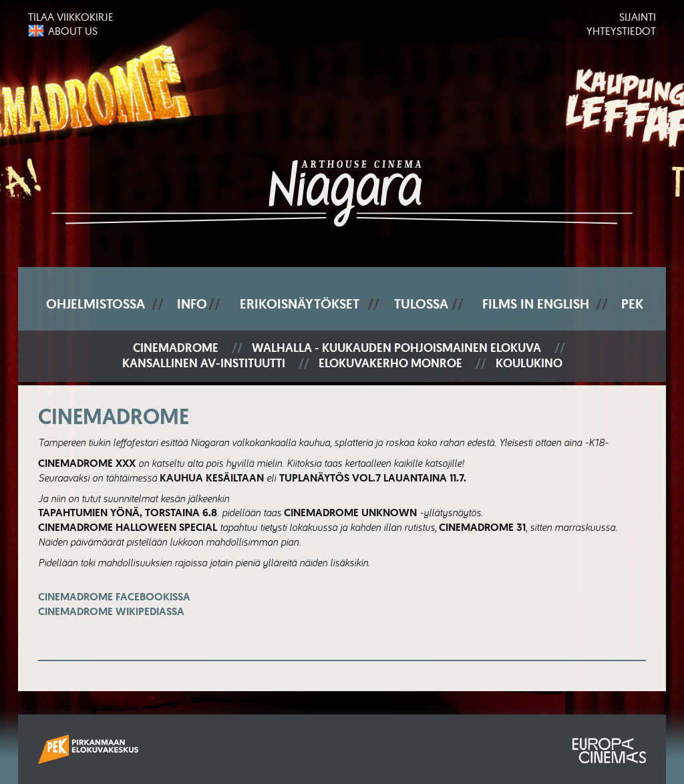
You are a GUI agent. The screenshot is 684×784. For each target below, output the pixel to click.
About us (73, 31)
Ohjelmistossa (96, 304)
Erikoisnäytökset (300, 304)
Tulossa (421, 304)
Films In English (536, 304)
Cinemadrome (176, 348)
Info (192, 304)
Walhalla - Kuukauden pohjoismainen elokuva (396, 348)
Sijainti (638, 17)
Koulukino (529, 364)
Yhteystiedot (621, 31)
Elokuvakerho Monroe (390, 364)
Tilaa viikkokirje (71, 17)
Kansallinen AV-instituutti (204, 364)
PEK (632, 304)
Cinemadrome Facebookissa (114, 604)
